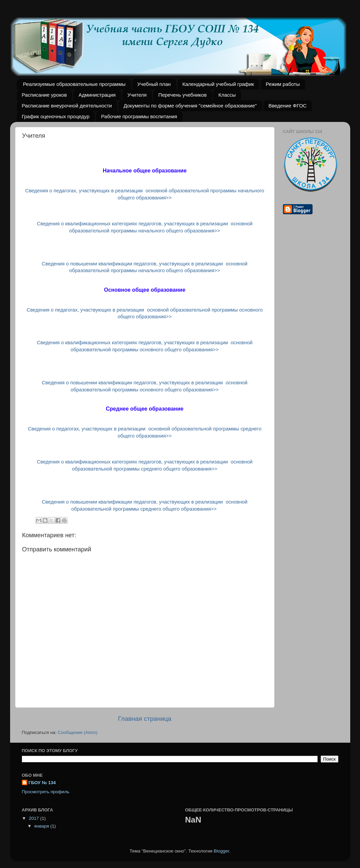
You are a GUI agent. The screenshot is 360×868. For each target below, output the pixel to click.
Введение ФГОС (287, 106)
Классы (227, 95)
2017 (34, 818)
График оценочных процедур (56, 116)
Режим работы (283, 84)
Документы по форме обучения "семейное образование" (190, 106)
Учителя (137, 95)
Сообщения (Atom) (78, 732)
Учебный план (154, 84)
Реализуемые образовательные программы (74, 84)
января (42, 826)
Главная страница (145, 719)
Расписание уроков (44, 95)
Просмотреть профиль (46, 792)
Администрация (97, 95)
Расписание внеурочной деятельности (67, 106)
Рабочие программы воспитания (139, 116)
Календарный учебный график (218, 84)
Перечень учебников (183, 95)
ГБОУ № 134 (42, 783)
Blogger (222, 851)
